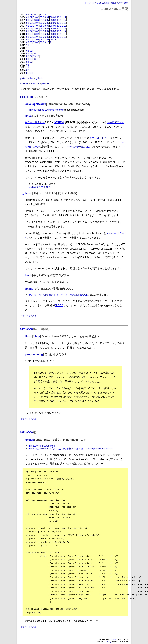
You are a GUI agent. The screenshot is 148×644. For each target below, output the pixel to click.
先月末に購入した (35, 122)
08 (31, 15)
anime (29, 289)
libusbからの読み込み (79, 147)
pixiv (23, 78)
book (29, 275)
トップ (88, 3)
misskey (35, 84)
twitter (30, 78)
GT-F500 (59, 122)
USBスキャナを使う (40, 187)
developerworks (36, 104)
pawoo (45, 84)
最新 (107, 3)
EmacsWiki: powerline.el (42, 446)
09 (34, 15)
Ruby (109, 642)
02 (31, 17)
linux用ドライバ (116, 122)
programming (34, 354)
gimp (37, 337)
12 (45, 15)
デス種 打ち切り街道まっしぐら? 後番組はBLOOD (58, 295)
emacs (30, 440)
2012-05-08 (26, 432)
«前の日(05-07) (98, 3)
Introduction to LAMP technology (46, 110)
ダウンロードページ (100, 138)
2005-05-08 (26, 97)
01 (28, 17)
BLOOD (59, 305)
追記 (126, 3)
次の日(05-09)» (117, 3)
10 (38, 15)
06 (45, 17)
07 (28, 15)
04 (38, 17)
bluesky (24, 84)
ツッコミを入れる (29, 316)
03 (34, 17)
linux (29, 116)
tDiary (114, 639)
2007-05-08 (26, 329)
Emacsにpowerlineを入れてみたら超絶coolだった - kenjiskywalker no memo (71, 449)
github (39, 78)
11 (41, 15)
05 (41, 17)
